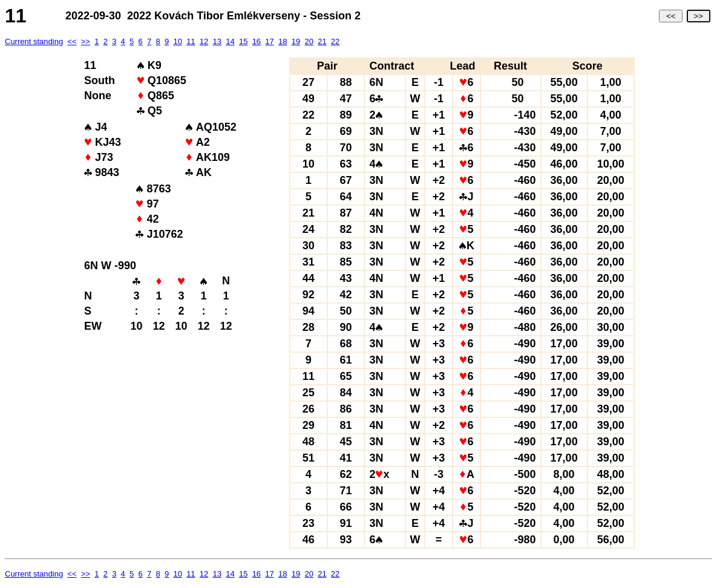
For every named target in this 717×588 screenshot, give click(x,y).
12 (204, 41)
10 (177, 41)
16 (257, 41)
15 (243, 41)
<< (671, 16)
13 (217, 41)
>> (699, 16)
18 (283, 41)
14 (230, 41)
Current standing (34, 41)
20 (309, 41)
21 (322, 41)
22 (335, 41)
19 (296, 41)
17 (269, 41)
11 (191, 41)
